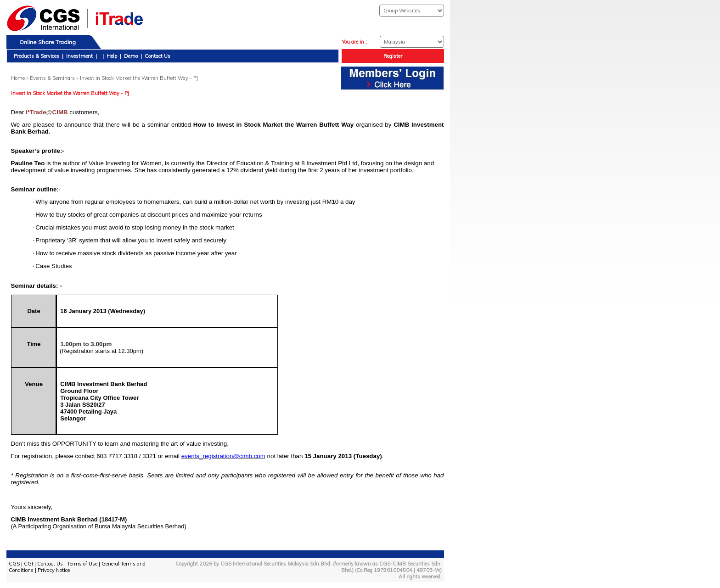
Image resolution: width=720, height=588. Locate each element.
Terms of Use (82, 564)
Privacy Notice (54, 570)
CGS (14, 564)
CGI (28, 564)
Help (112, 56)
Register (393, 56)
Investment (79, 56)
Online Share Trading (48, 42)
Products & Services (37, 56)
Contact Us (157, 56)
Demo (131, 56)
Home (18, 78)
